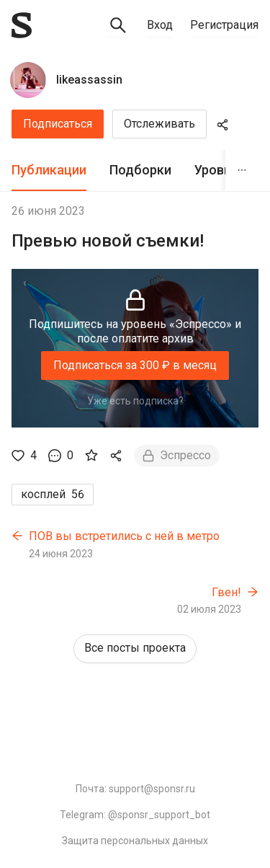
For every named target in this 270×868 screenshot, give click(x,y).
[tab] (49, 170)
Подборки (140, 170)
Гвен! (226, 592)
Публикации (49, 170)
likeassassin (89, 80)
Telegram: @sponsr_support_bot (135, 815)
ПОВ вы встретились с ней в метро (124, 536)
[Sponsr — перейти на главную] (22, 25)
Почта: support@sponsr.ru (135, 789)
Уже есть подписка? (135, 401)
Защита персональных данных (135, 841)
